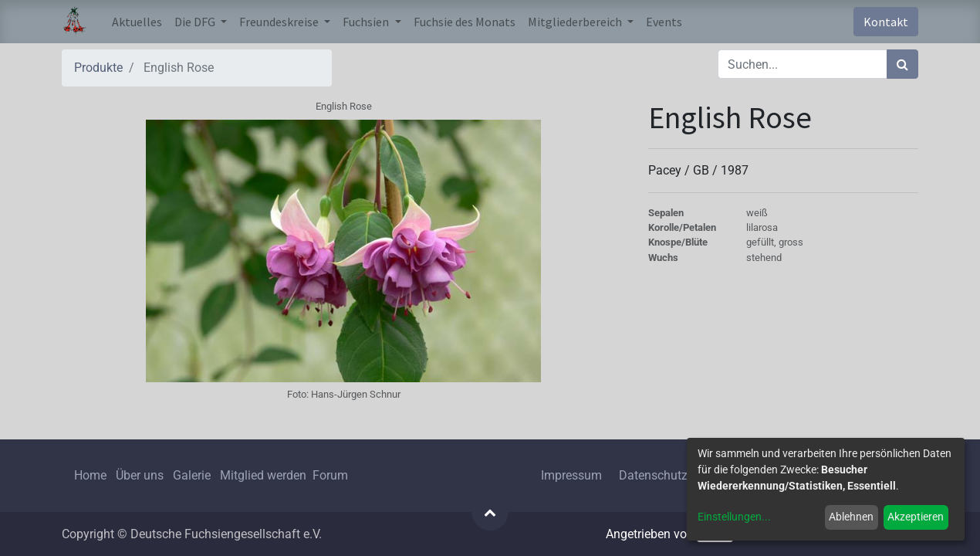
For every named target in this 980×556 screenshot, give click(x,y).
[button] (490, 512)
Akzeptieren (916, 517)
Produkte (98, 68)
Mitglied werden (265, 475)
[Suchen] (902, 64)
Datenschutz (653, 475)
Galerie (192, 475)
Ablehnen (851, 517)
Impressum (571, 475)
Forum (330, 475)
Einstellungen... (734, 517)
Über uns (140, 475)
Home (90, 475)
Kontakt (886, 22)
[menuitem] (137, 22)
